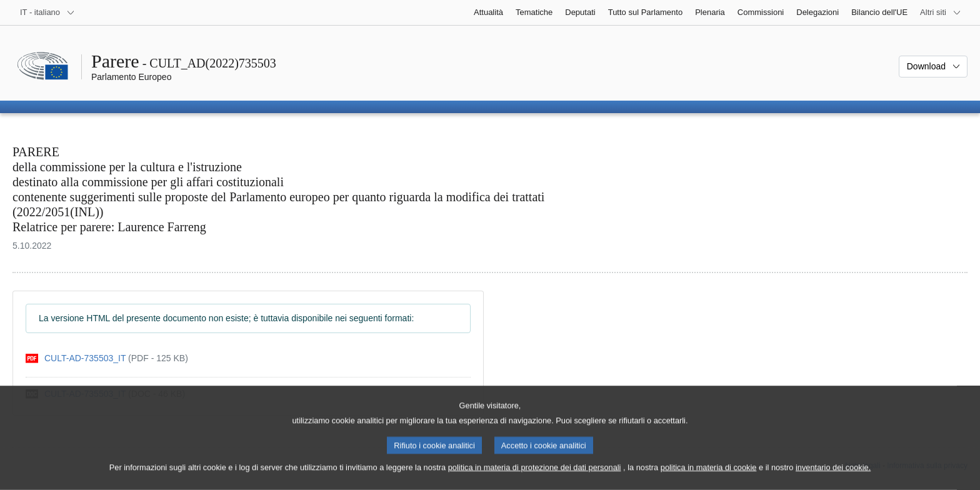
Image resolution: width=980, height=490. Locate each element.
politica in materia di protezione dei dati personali (535, 478)
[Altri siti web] (941, 12)
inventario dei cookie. (833, 478)
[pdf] (107, 358)
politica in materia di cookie (709, 478)
